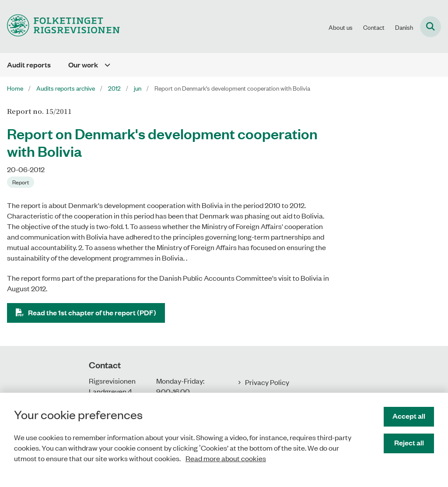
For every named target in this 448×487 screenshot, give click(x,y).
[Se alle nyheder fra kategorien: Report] (21, 182)
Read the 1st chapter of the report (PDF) (92, 312)
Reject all (409, 443)
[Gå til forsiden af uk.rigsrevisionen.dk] (60, 26)
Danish (404, 27)
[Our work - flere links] (104, 65)
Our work (83, 65)
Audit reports (29, 65)
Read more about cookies (226, 458)
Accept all (409, 416)
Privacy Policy (267, 382)
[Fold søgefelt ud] (430, 27)
